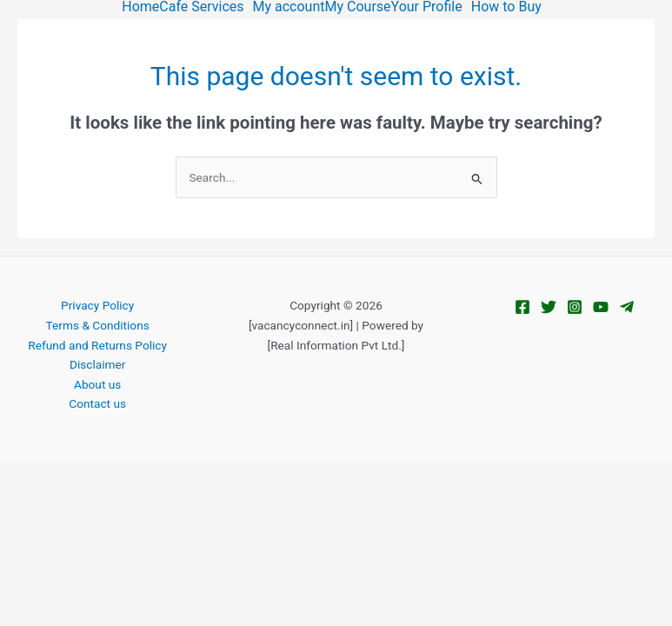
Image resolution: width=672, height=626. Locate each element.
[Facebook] (522, 307)
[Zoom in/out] (24, 476)
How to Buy (506, 7)
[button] (206, 7)
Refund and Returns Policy (97, 345)
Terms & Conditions (98, 325)
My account (289, 7)
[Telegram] (627, 307)
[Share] (128, 476)
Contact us (97, 403)
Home (140, 7)
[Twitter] (549, 307)
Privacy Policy (97, 305)
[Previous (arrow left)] (24, 502)
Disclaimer (97, 364)
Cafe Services (201, 7)
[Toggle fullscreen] (76, 476)
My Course (358, 7)
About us (97, 384)
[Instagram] (575, 307)
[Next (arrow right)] (76, 502)
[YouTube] (601, 307)
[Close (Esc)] (179, 476)
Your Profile (427, 7)
